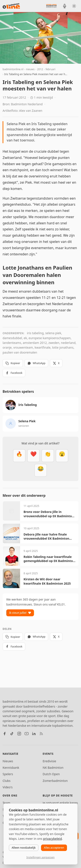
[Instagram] (19, 734)
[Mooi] (33, 456)
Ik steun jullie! (20, 613)
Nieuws (8, 761)
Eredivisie (49, 761)
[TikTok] (12, 734)
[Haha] (41, 470)
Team (6, 803)
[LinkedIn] (34, 734)
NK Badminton (53, 768)
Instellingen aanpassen (40, 857)
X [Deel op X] (56, 363)
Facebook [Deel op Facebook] (14, 373)
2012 (40, 69)
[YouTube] (27, 734)
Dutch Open (51, 774)
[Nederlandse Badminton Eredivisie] (51, 6)
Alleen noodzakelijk (24, 848)
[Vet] (19, 456)
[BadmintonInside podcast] (65, 6)
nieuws (30, 69)
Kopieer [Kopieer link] (13, 363)
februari (50, 69)
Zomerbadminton (55, 781)
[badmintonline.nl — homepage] (11, 6)
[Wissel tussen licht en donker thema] (74, 6)
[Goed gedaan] (48, 456)
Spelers (8, 774)
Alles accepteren (54, 848)
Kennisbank (11, 768)
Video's (8, 787)
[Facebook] (5, 734)
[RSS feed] (41, 734)
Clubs (6, 781)
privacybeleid (52, 839)
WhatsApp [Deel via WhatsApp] (36, 363)
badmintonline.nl (13, 69)
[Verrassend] (62, 456)
